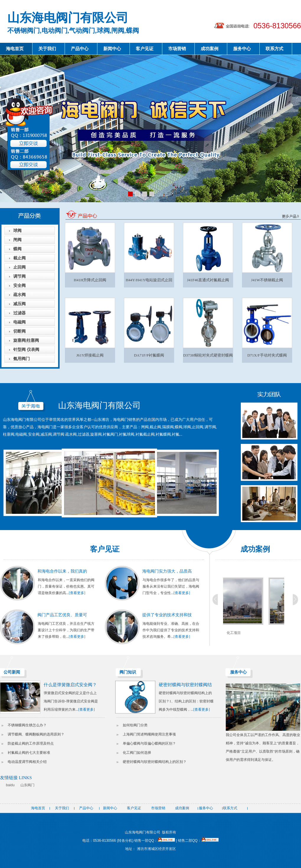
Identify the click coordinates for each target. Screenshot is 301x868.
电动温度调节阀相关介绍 (27, 762)
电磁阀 (19, 322)
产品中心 (80, 49)
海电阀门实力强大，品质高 (167, 571)
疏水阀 (19, 295)
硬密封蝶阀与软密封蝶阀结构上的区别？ (155, 762)
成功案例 (210, 49)
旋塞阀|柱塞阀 (26, 340)
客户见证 (145, 49)
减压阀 (19, 304)
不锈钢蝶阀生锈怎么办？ (27, 725)
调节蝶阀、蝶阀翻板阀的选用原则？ (36, 734)
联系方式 (274, 49)
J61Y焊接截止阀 (90, 355)
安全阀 (19, 286)
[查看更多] (77, 593)
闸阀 (17, 240)
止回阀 (19, 267)
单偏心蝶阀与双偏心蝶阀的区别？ (149, 743)
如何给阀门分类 (135, 725)
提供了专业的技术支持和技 (167, 615)
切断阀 (19, 331)
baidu (10, 785)
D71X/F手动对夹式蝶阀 (267, 355)
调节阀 (19, 276)
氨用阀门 (22, 359)
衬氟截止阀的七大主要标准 (29, 753)
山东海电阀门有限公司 (68, 18)
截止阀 (19, 258)
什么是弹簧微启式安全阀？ (70, 685)
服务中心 (242, 49)
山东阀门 (27, 785)
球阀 (17, 231)
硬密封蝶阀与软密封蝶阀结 (185, 685)
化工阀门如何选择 (137, 753)
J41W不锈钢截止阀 (267, 280)
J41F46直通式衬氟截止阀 (208, 280)
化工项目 (237, 633)
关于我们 (47, 49)
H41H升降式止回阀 (90, 280)
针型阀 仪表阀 (26, 350)
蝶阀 (17, 249)
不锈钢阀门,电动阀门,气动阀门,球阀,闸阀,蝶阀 (73, 31)
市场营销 (177, 49)
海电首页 (15, 49)
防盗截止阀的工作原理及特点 (31, 743)
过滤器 (19, 313)
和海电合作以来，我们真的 (62, 571)
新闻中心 (112, 49)
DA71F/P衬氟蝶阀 (149, 355)
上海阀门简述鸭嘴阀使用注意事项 (149, 734)
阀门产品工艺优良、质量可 (62, 615)
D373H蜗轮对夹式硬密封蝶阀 (208, 355)
